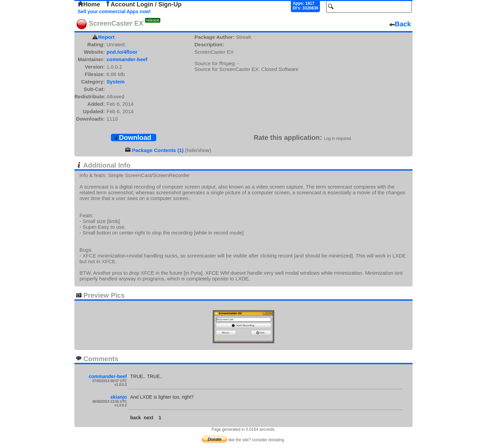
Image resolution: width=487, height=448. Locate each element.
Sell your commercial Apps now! (114, 11)
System (115, 82)
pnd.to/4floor (122, 52)
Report (107, 37)
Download (133, 138)
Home (89, 4)
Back (400, 24)
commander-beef (127, 59)
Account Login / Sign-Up (143, 4)
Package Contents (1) (158, 150)
